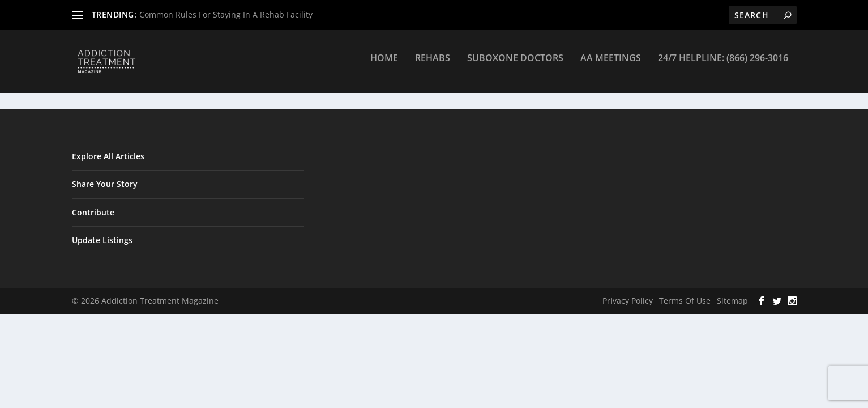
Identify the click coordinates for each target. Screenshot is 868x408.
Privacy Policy (628, 301)
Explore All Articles (108, 157)
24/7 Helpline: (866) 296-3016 (723, 66)
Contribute (93, 212)
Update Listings (102, 241)
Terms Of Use (685, 301)
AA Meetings (611, 66)
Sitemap (732, 301)
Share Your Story (105, 184)
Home (384, 66)
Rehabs (433, 66)
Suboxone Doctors (515, 66)
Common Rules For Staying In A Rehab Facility (226, 14)
